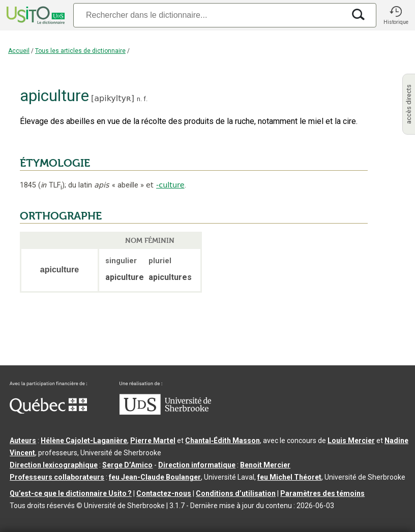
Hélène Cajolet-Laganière (84, 441)
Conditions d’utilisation (236, 493)
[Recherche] (209, 15)
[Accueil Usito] (35, 15)
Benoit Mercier (265, 465)
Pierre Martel (153, 441)
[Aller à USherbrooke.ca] (165, 412)
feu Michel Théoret (289, 477)
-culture (170, 185)
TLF (51, 185)
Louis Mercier (351, 441)
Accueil (19, 51)
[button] (396, 15)
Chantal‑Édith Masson (223, 441)
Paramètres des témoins (322, 493)
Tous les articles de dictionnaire (80, 51)
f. (145, 99)
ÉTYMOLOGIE (55, 163)
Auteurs (23, 441)
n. (139, 99)
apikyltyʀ (112, 98)
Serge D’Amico (127, 465)
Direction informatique (197, 465)
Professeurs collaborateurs (57, 477)
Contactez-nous (164, 493)
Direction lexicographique (54, 465)
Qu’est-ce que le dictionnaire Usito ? (71, 493)
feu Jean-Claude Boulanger (155, 477)
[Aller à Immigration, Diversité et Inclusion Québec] (48, 411)
